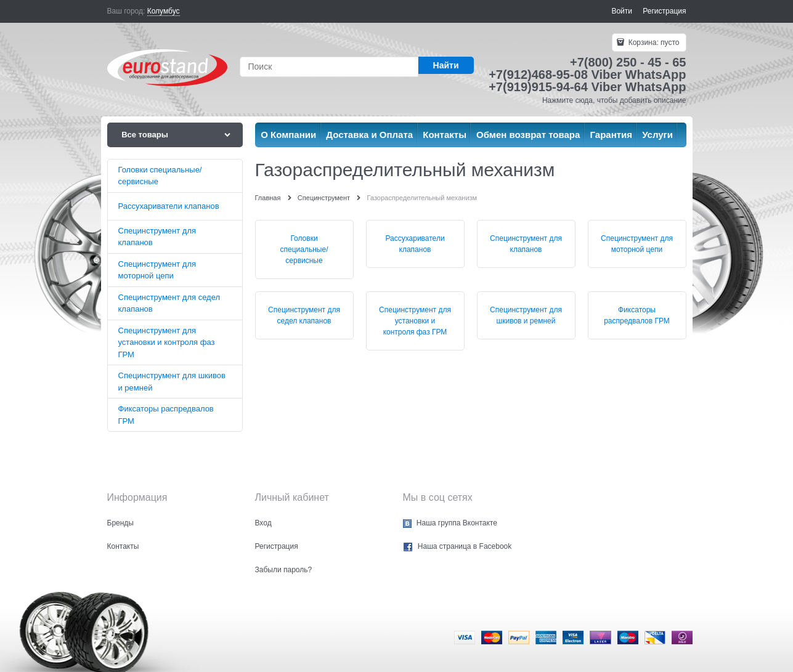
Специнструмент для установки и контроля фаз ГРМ (415, 321)
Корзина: (653, 43)
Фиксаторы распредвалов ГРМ (637, 315)
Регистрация (664, 11)
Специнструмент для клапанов (526, 244)
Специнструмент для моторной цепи (637, 244)
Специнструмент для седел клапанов (304, 315)
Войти (622, 11)
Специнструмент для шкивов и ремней (526, 315)
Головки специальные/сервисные (304, 249)
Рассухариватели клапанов (415, 244)
